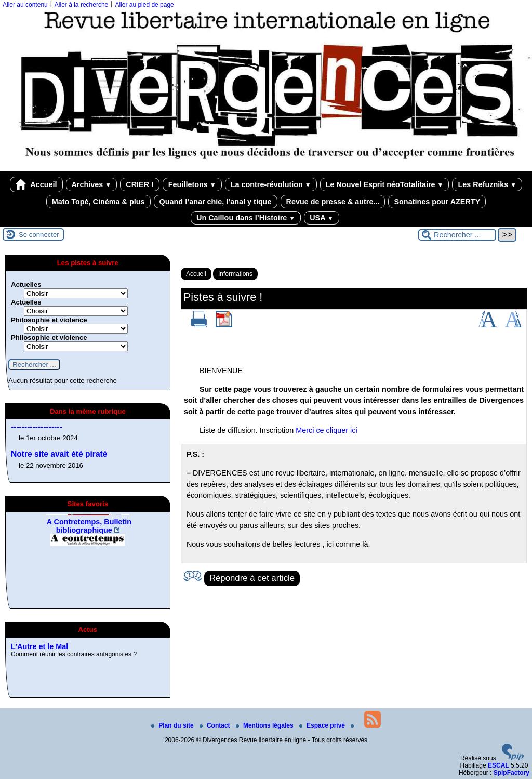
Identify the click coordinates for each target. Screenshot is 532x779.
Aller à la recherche (81, 5)
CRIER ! (140, 184)
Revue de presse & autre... (333, 202)
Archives (92, 184)
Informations (235, 274)
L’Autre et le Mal (39, 683)
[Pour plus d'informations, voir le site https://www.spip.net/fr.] (513, 758)
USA (322, 218)
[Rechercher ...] (457, 235)
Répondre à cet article (252, 578)
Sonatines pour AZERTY (437, 202)
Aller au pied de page (144, 5)
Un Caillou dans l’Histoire (246, 218)
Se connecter (39, 235)
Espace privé (323, 725)
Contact (216, 725)
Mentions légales (265, 725)
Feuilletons (192, 184)
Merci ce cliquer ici (326, 430)
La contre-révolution (271, 184)
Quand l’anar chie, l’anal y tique (216, 202)
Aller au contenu (25, 5)
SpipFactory (511, 773)
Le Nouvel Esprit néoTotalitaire (385, 184)
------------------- (37, 426)
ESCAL (498, 765)
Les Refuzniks (487, 184)
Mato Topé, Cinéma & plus (98, 202)
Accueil (36, 184)
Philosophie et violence (49, 320)
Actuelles (26, 285)
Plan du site (173, 725)
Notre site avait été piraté (59, 454)
